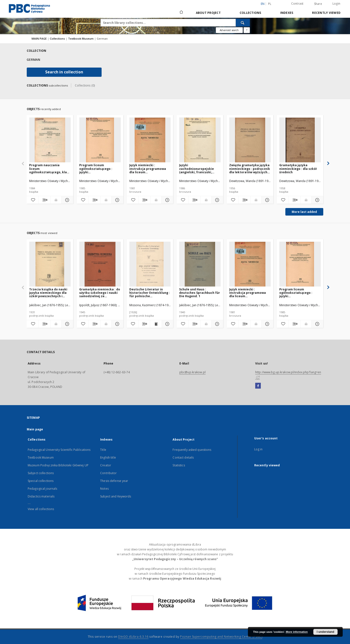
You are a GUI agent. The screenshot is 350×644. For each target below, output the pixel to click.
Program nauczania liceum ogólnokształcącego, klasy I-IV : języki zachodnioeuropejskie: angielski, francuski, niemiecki (50, 169)
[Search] (243, 23)
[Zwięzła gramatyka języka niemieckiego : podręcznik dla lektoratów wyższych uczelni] (250, 140)
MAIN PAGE (39, 39)
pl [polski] (270, 4)
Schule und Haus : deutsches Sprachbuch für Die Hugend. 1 (200, 293)
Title (103, 450)
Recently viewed (326, 13)
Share (318, 4)
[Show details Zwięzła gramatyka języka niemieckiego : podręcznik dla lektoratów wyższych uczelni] (267, 200)
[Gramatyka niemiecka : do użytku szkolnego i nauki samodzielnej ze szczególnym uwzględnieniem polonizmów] (100, 264)
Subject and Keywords (116, 496)
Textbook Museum (81, 39)
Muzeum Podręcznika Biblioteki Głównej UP (58, 465)
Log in (258, 449)
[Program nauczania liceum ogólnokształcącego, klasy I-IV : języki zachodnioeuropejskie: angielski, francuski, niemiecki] (50, 140)
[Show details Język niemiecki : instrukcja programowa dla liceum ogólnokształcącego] (167, 200)
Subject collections (41, 473)
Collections (250, 13)
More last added (304, 212)
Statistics (179, 465)
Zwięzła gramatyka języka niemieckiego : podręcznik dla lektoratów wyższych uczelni (250, 169)
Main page (35, 429)
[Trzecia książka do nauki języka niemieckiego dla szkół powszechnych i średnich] (50, 264)
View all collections (41, 509)
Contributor (108, 473)
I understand (325, 632)
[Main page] (181, 13)
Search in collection (64, 72)
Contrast (297, 4)
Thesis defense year (114, 481)
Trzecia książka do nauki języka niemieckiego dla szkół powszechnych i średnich (48, 293)
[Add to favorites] (33, 200)
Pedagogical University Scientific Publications (59, 450)
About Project (208, 13)
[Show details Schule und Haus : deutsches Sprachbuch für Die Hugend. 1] (217, 324)
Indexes (287, 13)
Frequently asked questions (192, 450)
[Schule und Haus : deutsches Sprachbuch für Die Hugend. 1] (200, 264)
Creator (106, 465)
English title (108, 457)
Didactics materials (41, 496)
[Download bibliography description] (44, 200)
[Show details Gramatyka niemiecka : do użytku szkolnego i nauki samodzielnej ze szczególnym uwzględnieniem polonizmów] (117, 324)
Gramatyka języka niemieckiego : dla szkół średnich (298, 169)
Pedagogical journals (42, 489)
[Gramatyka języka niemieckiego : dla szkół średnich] (300, 140)
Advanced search (229, 30)
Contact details (183, 457)
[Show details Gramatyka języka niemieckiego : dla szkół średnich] (317, 200)
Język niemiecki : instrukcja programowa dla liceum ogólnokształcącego (148, 169)
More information (297, 632)
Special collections (41, 481)
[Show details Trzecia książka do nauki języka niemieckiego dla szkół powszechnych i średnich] (67, 324)
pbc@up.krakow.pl (192, 372)
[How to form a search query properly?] (247, 30)
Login (336, 4)
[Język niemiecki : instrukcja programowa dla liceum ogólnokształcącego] (150, 140)
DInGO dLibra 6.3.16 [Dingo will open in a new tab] (133, 637)
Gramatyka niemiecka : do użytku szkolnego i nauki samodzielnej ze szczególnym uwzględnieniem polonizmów (100, 293)
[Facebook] (258, 386)
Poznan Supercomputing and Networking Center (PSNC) (221, 637)
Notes (104, 489)
